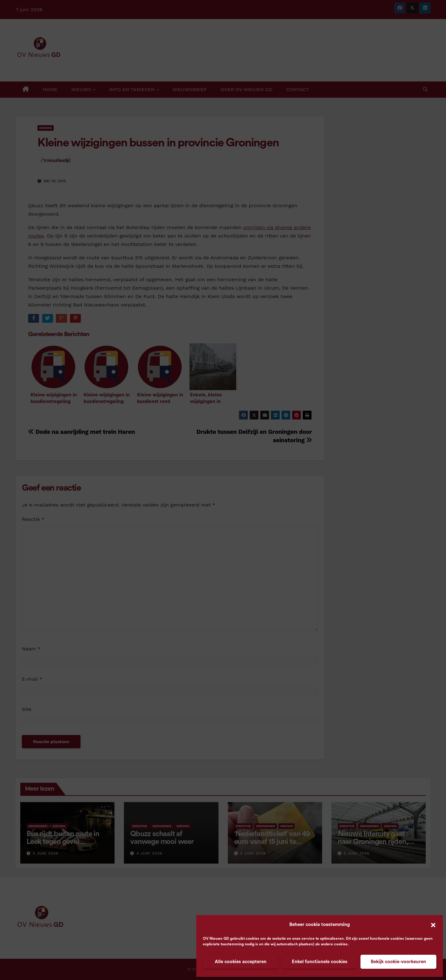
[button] (433, 925)
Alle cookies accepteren (241, 962)
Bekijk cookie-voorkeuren (398, 962)
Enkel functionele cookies (320, 962)
